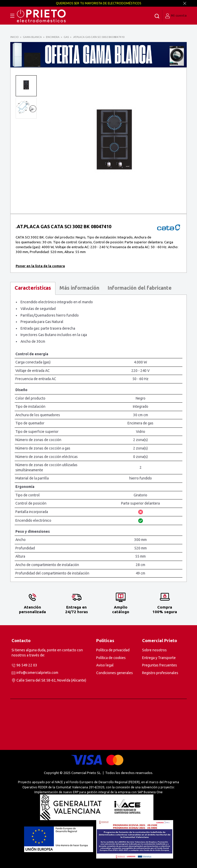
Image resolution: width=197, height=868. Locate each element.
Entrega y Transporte (159, 658)
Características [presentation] (33, 288)
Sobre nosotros (154, 650)
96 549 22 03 (27, 665)
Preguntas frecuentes (160, 665)
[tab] (33, 288)
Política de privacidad (113, 650)
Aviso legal (105, 665)
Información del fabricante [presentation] (140, 288)
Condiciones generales (115, 673)
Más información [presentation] (79, 288)
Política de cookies (111, 658)
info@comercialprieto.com (37, 673)
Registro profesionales (160, 673)
